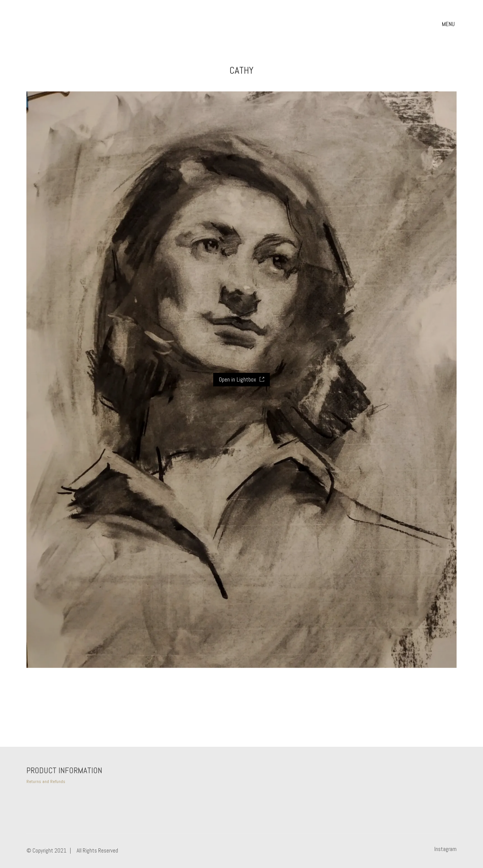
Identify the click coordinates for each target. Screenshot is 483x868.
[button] (449, 24)
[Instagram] (445, 849)
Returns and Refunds (46, 782)
